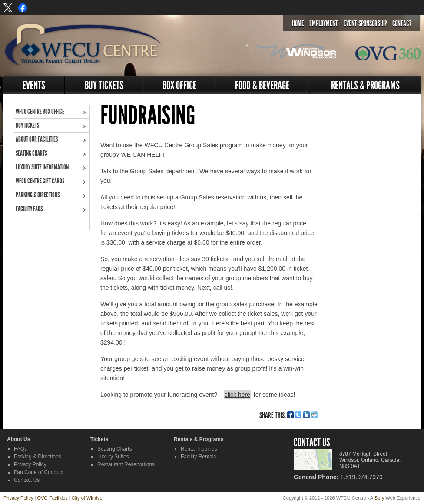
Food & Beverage (262, 85)
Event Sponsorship (365, 23)
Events (34, 85)
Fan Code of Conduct (39, 472)
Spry (379, 498)
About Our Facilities (37, 139)
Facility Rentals (198, 457)
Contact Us (27, 480)
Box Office (179, 85)
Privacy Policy (30, 464)
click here (237, 395)
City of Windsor (88, 498)
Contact (402, 23)
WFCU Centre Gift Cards (40, 181)
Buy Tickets (104, 85)
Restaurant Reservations (126, 464)
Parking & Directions (38, 195)
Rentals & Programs (365, 85)
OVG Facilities (52, 498)
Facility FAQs (29, 209)
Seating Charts (31, 153)
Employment (324, 23)
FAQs (20, 449)
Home (298, 23)
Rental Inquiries (199, 449)
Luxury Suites (113, 457)
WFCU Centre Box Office (40, 111)
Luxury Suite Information (42, 167)
